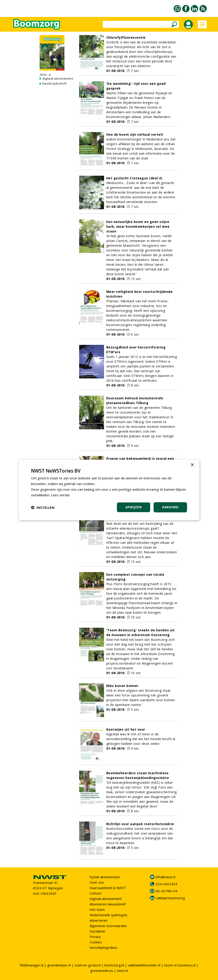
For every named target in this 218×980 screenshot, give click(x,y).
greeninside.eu (102, 971)
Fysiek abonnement (105, 877)
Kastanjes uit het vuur (126, 729)
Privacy (95, 937)
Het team (97, 909)
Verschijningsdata (103, 947)
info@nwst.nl (165, 877)
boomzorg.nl (114, 965)
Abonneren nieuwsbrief (108, 904)
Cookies (96, 942)
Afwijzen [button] (134, 507)
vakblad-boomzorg (170, 898)
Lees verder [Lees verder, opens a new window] (60, 495)
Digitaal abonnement (106, 899)
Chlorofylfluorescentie (126, 37)
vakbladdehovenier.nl (144, 965)
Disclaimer (98, 931)
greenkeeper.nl (59, 965)
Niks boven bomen (122, 686)
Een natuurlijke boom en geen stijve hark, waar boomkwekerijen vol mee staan (138, 226)
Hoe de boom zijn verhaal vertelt (135, 134)
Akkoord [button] (170, 507)
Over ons (97, 882)
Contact (96, 893)
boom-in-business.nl (180, 965)
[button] (43, 507)
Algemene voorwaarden (108, 926)
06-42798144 (166, 891)
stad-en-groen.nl (88, 965)
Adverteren (98, 920)
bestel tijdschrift (54, 83)
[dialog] (109, 490)
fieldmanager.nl (32, 965)
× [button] (192, 465)
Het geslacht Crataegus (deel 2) (134, 178)
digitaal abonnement (58, 78)
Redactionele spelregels (108, 915)
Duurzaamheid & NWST (108, 888)
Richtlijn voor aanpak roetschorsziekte (140, 824)
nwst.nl (122, 971)
